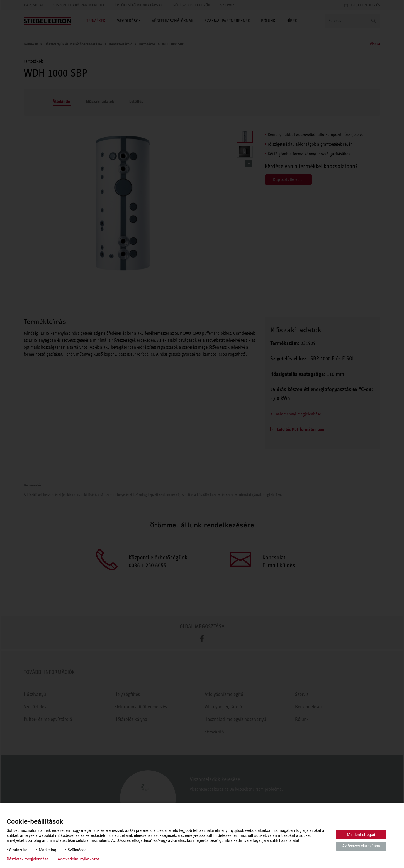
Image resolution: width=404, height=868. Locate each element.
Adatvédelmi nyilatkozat (78, 859)
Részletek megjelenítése (28, 859)
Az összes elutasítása (361, 846)
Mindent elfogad (361, 835)
